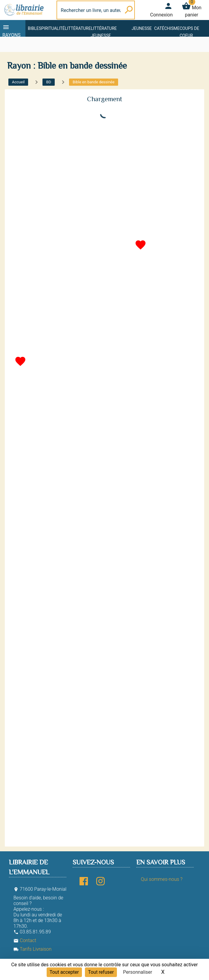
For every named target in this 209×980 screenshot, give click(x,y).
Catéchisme (167, 28)
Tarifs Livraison (32, 949)
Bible (33, 28)
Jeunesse (142, 28)
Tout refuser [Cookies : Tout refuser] (101, 972)
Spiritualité (52, 28)
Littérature (78, 28)
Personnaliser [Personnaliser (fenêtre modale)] (138, 972)
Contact (25, 940)
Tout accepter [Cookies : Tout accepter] (64, 972)
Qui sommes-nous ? (162, 879)
